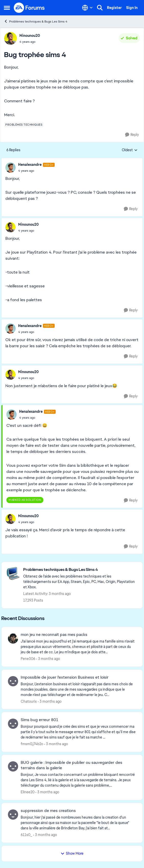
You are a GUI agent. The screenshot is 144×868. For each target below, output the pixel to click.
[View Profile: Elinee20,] (13, 766)
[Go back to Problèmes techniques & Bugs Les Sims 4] (80, 570)
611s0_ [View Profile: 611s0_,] (26, 835)
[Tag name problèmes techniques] (24, 125)
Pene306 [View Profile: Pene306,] (28, 659)
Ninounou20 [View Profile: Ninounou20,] (30, 36)
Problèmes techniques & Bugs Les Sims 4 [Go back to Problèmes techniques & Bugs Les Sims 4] (36, 21)
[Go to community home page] (29, 8)
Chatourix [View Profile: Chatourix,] (29, 701)
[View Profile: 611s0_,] (13, 815)
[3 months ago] (48, 659)
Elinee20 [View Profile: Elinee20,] (28, 792)
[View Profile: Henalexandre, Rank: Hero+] (10, 168)
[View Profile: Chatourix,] (13, 681)
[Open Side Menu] (7, 8)
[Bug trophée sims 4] (36, 171)
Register (114, 8)
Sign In (132, 8)
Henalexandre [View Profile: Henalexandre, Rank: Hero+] (30, 165)
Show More (72, 853)
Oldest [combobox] (130, 150)
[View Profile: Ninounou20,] (10, 38)
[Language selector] (87, 8)
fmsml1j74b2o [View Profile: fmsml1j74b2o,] (32, 744)
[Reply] (132, 135)
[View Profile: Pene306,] (13, 638)
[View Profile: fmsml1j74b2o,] (13, 724)
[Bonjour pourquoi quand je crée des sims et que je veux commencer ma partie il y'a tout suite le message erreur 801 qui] (78, 732)
